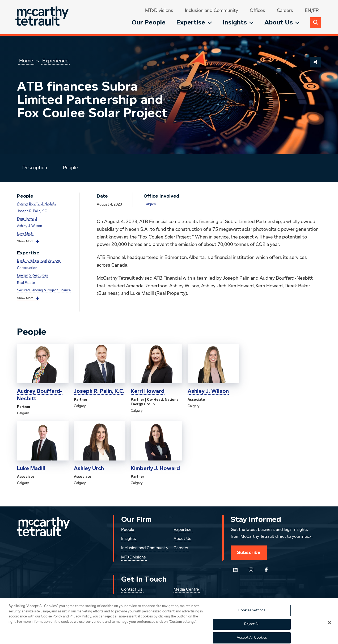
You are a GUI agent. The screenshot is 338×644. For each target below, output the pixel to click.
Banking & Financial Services (39, 261)
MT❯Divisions (159, 11)
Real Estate (26, 283)
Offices (257, 11)
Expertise (194, 22)
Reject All (252, 630)
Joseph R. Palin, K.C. (32, 211)
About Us (282, 22)
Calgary (150, 204)
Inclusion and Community (212, 11)
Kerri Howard (27, 219)
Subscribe (249, 552)
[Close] (329, 628)
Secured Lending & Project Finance (44, 290)
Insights (238, 22)
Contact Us (132, 590)
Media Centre (186, 590)
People (70, 168)
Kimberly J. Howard (155, 468)
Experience (55, 61)
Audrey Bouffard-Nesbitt (36, 204)
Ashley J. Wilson (29, 226)
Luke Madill (26, 234)
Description (35, 168)
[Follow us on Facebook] (266, 570)
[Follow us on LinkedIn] (235, 570)
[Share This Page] (315, 62)
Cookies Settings (252, 616)
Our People (149, 22)
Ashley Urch (89, 468)
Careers (285, 11)
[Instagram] (251, 570)
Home (26, 61)
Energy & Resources (32, 276)
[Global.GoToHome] (43, 17)
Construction (27, 268)
